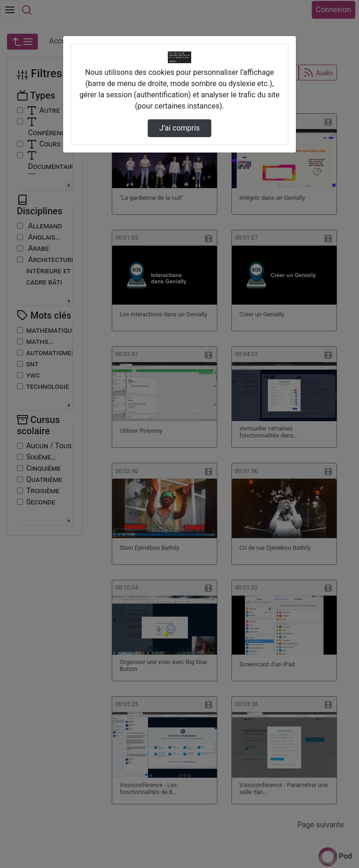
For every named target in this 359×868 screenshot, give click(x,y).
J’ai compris (179, 128)
